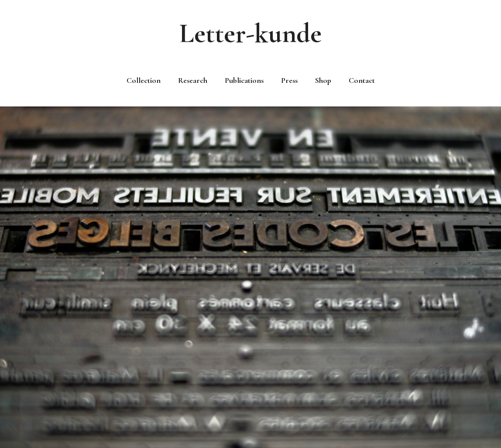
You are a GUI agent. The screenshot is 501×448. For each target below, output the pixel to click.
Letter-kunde (250, 33)
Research (193, 80)
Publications (244, 80)
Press (289, 80)
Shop (323, 80)
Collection (144, 80)
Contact (362, 80)
